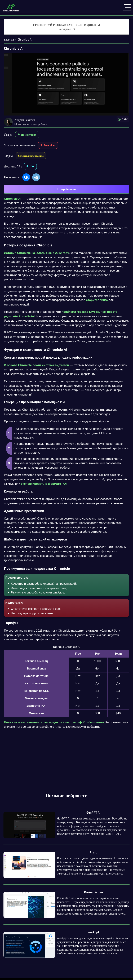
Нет (32, 166)
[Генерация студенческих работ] (66, 27)
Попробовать (66, 189)
